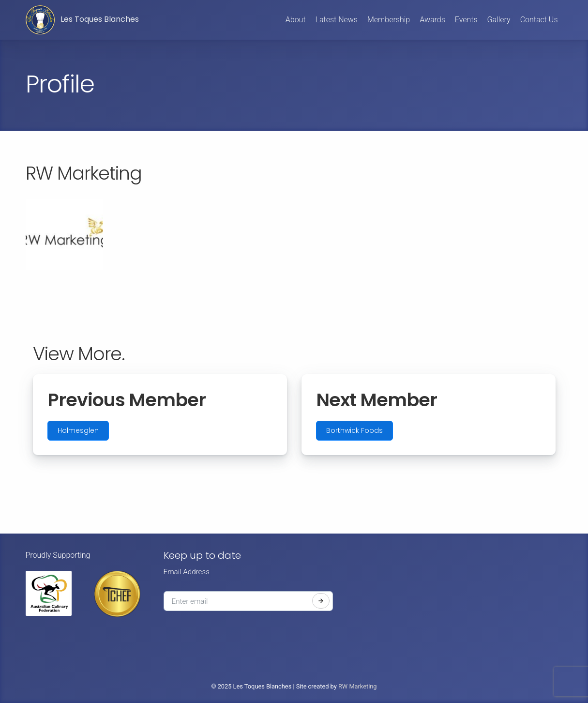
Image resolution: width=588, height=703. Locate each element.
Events (466, 20)
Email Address (187, 572)
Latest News (337, 20)
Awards (432, 20)
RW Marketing (358, 686)
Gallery (499, 20)
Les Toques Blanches (82, 20)
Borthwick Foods (354, 430)
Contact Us (539, 20)
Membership (389, 20)
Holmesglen (78, 430)
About (296, 20)
